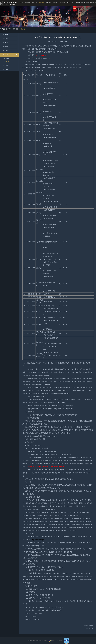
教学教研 (63, 3)
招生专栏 (56, 3)
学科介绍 (48, 3)
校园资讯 (41, 3)
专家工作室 (70, 3)
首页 (22, 3)
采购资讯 (16, 29)
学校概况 (27, 3)
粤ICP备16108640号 (44, 641)
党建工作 (34, 3)
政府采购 (7, 59)
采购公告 (22, 29)
